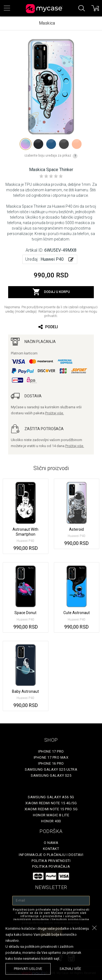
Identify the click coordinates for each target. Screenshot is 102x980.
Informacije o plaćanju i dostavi (51, 855)
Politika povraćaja (51, 866)
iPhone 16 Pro (51, 763)
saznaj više (70, 969)
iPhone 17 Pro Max (51, 757)
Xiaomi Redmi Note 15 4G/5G (51, 803)
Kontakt (51, 849)
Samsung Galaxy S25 (51, 775)
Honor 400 (51, 821)
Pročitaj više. (55, 413)
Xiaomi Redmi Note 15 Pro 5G (51, 809)
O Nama (51, 843)
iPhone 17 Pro (51, 751)
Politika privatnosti (51, 861)
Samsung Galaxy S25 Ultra (51, 769)
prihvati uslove (28, 969)
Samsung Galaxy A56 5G (51, 797)
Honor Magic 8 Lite (51, 815)
